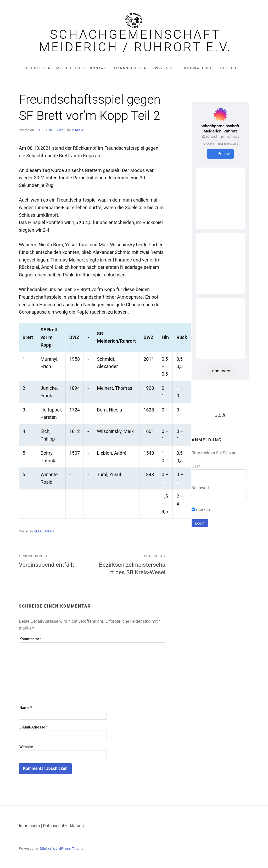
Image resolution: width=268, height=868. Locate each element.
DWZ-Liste (163, 68)
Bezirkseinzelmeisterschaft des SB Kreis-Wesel (132, 564)
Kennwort (200, 488)
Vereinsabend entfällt (53, 560)
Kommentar (30, 639)
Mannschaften (130, 68)
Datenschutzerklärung (63, 826)
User (196, 466)
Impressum (29, 826)
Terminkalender (197, 68)
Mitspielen (68, 68)
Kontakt (100, 68)
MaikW (78, 130)
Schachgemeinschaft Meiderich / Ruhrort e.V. (135, 41)
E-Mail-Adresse (33, 727)
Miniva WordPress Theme (62, 848)
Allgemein (44, 531)
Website (26, 747)
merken (201, 510)
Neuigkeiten (38, 68)
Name (26, 708)
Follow (220, 154)
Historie (230, 68)
